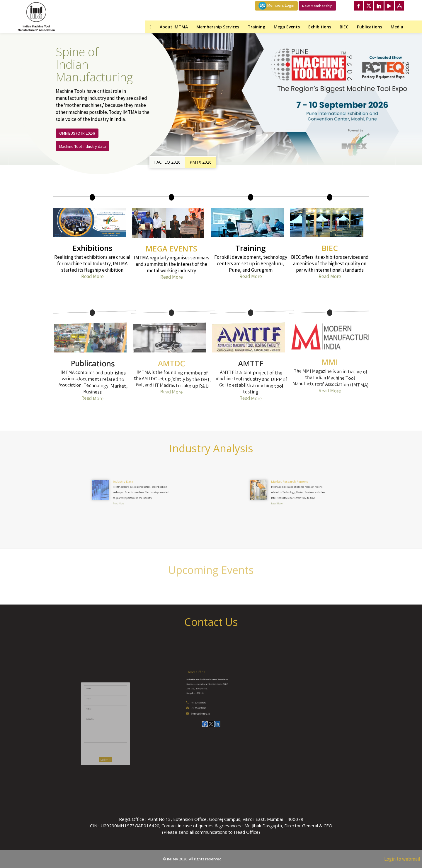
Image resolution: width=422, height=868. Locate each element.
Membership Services (218, 27)
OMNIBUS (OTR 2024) (77, 133)
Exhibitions (320, 27)
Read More (92, 276)
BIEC (344, 27)
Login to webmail (402, 859)
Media (397, 27)
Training (256, 27)
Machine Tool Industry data (82, 146)
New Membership (317, 6)
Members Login (276, 6)
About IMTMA (174, 27)
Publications (370, 27)
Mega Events (287, 27)
